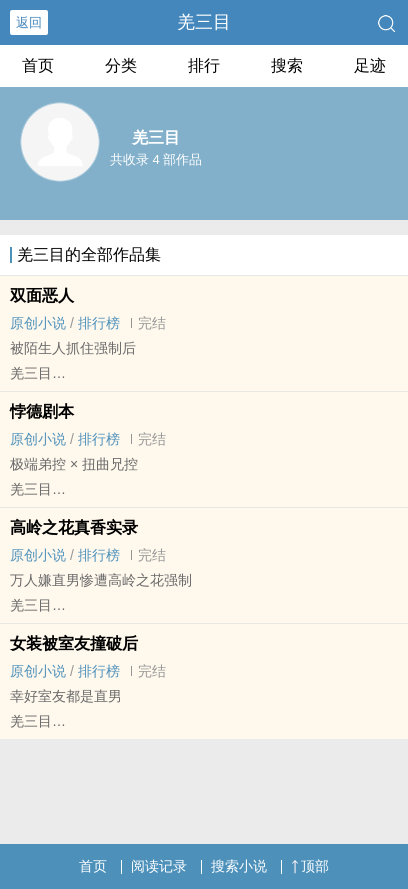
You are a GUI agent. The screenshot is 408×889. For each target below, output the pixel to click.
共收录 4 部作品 (156, 159)
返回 (29, 22)
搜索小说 (239, 866)
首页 (38, 65)
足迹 (370, 65)
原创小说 (38, 323)
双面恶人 (42, 295)
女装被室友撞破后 (74, 643)
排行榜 (99, 323)
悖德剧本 (42, 411)
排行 (204, 65)
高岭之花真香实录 (74, 527)
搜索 (287, 65)
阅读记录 (159, 866)
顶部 (310, 866)
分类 (121, 65)
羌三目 (204, 22)
